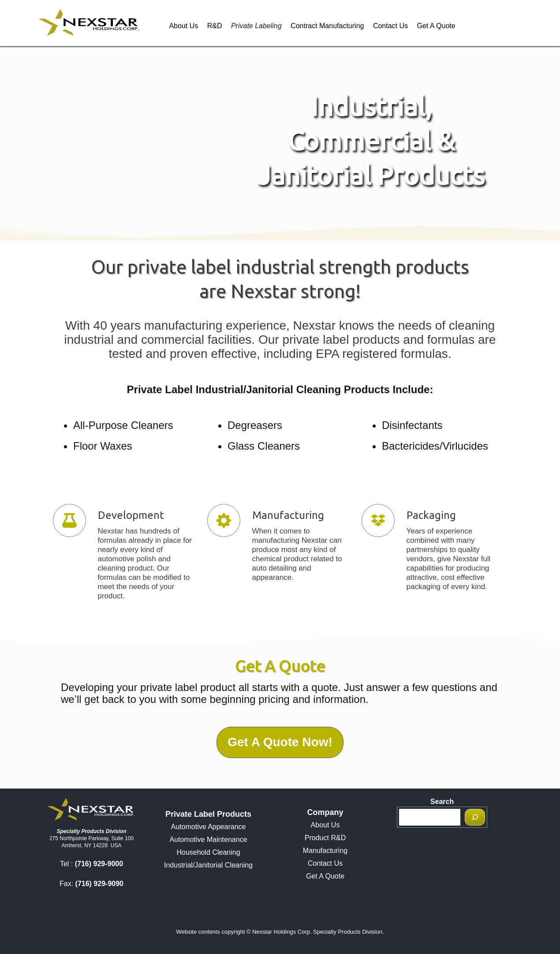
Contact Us (390, 26)
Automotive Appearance (209, 827)
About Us (183, 26)
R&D (215, 26)
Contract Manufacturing (327, 26)
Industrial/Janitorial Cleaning (208, 865)
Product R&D (325, 838)
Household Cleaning (208, 852)
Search (442, 802)
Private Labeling (256, 26)
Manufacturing (325, 851)
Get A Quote (436, 26)
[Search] (475, 817)
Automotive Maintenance (208, 839)
